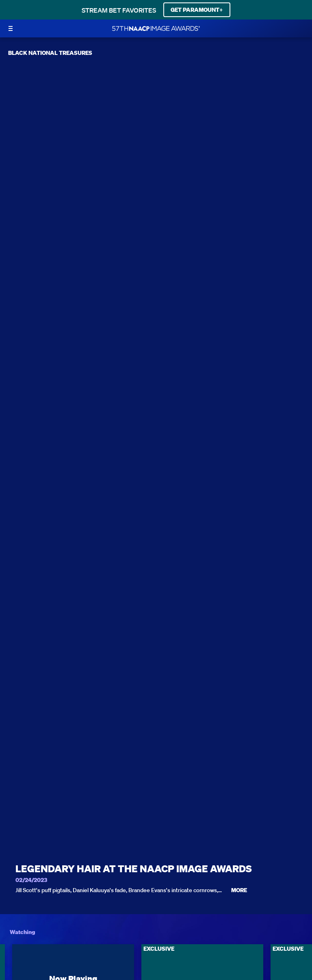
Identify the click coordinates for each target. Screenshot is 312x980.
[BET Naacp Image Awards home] (156, 28)
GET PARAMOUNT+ (197, 10)
